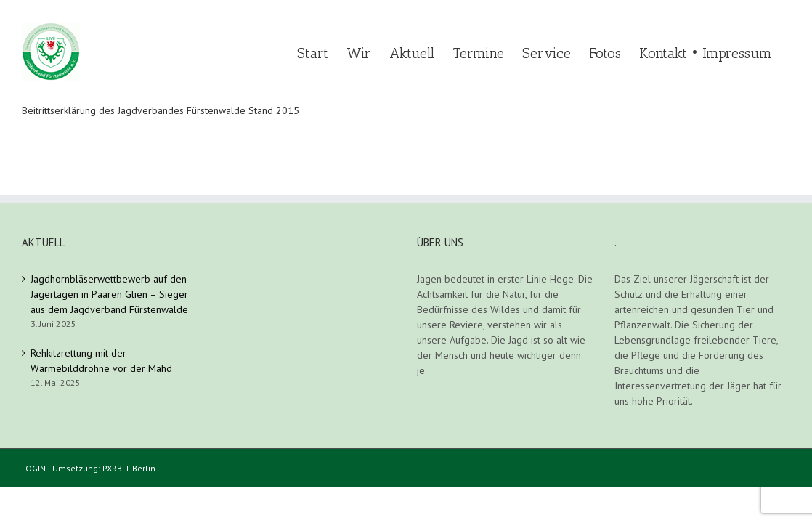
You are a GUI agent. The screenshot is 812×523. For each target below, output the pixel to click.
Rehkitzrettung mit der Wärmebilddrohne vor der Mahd (101, 361)
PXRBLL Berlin (129, 468)
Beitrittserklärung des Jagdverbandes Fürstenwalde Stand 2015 (161, 110)
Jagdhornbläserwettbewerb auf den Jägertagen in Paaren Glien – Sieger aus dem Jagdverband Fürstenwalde (109, 294)
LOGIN (34, 468)
